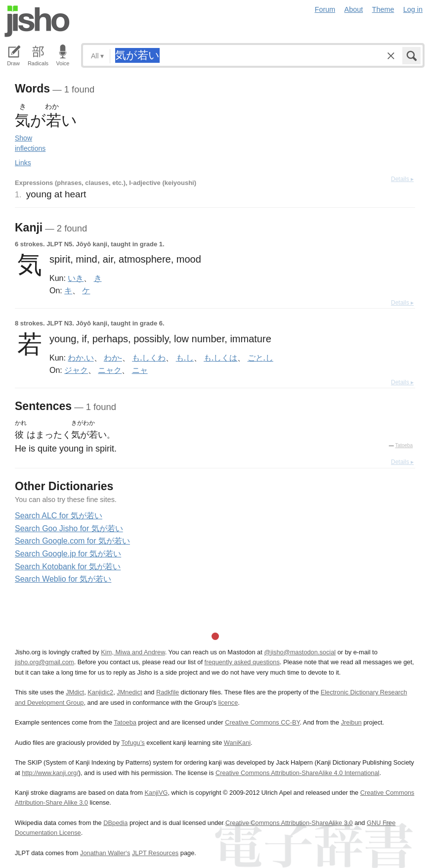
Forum (325, 9)
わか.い (81, 358)
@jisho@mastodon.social (300, 652)
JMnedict (129, 692)
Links (23, 163)
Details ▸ (402, 179)
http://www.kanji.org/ (50, 773)
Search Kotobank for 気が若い (68, 567)
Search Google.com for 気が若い (72, 541)
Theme (383, 9)
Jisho (37, 21)
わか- (113, 358)
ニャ (140, 370)
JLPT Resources (155, 853)
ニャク (110, 370)
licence (228, 703)
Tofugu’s (133, 743)
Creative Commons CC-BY (262, 722)
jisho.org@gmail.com (44, 662)
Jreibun (351, 722)
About (354, 9)
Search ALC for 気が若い (59, 516)
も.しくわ (149, 358)
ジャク (76, 370)
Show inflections (30, 143)
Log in (413, 9)
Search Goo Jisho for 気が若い (69, 528)
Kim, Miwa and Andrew (133, 652)
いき (76, 278)
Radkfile (168, 692)
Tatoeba (404, 445)
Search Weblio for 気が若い (63, 579)
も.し (185, 358)
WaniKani (237, 743)
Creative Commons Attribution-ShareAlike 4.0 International (297, 773)
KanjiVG (156, 793)
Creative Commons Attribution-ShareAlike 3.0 (289, 823)
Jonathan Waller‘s (105, 853)
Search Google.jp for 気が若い (68, 554)
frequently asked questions (242, 662)
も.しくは (220, 358)
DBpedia (115, 823)
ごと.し (260, 358)
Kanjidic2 (100, 692)
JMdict (75, 692)
